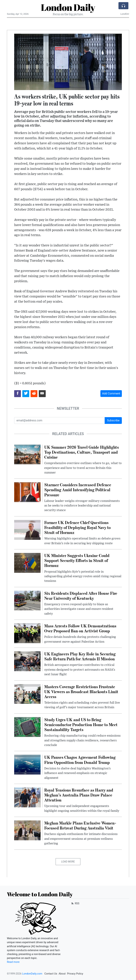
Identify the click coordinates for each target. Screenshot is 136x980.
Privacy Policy (75, 974)
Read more (13, 962)
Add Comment (111, 393)
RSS (75, 903)
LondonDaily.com (32, 974)
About (62, 974)
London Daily (68, 7)
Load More (68, 862)
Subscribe (113, 420)
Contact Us (51, 974)
